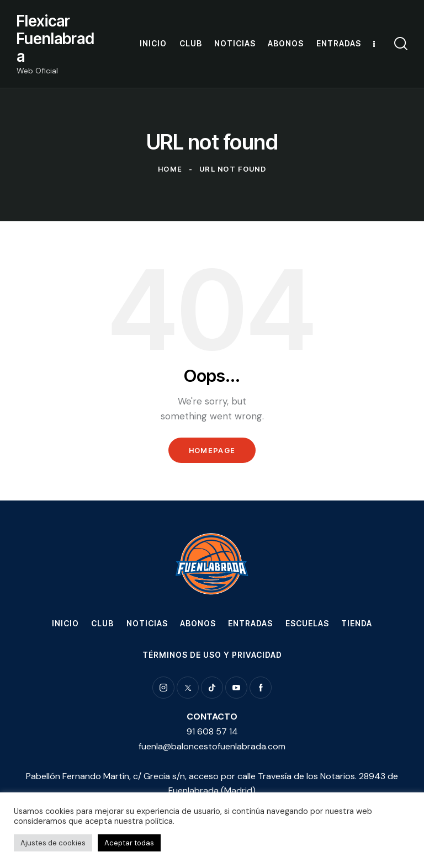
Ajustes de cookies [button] (53, 843)
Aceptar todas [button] (129, 843)
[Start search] (401, 44)
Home (170, 169)
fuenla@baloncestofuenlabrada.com (212, 746)
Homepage (212, 450)
